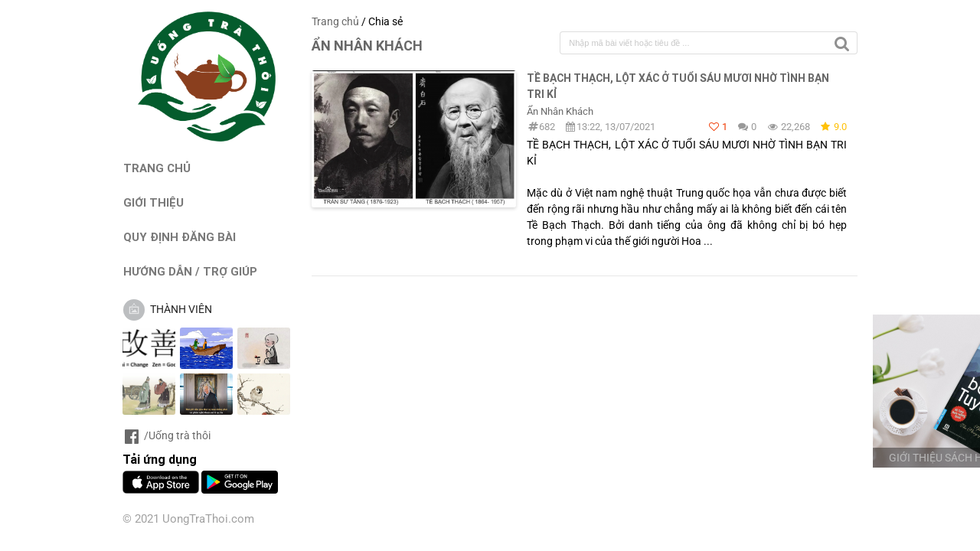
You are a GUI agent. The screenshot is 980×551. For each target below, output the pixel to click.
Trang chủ (335, 21)
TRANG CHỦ (157, 168)
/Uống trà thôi (167, 435)
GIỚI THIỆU (154, 202)
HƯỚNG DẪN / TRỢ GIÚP (190, 271)
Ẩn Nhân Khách (560, 111)
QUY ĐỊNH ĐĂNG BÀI (180, 237)
